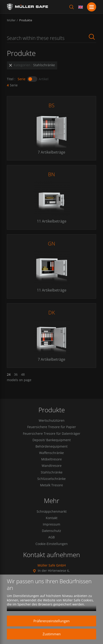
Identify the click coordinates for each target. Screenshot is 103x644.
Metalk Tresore (51, 485)
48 (23, 374)
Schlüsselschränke (51, 479)
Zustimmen (52, 634)
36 (16, 374)
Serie (22, 79)
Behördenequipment (51, 446)
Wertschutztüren (52, 421)
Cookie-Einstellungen (52, 544)
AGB (51, 537)
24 (9, 374)
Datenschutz (51, 531)
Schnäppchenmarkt (52, 512)
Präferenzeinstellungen (51, 621)
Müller (11, 20)
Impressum (51, 524)
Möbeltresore (51, 459)
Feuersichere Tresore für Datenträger (52, 434)
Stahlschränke (52, 472)
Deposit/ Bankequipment (52, 440)
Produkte (26, 20)
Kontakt (52, 518)
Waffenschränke (51, 453)
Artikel (44, 79)
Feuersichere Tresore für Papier (52, 427)
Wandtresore (52, 466)
